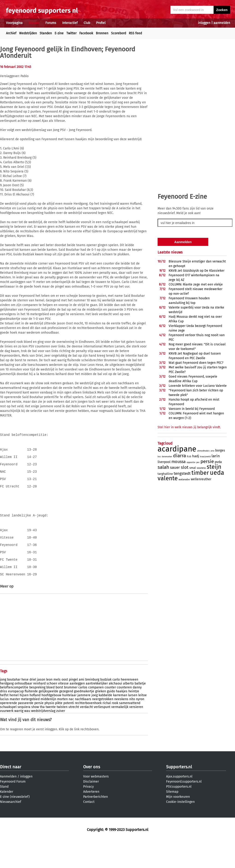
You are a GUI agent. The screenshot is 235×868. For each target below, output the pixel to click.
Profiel (101, 23)
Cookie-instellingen (180, 828)
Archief (11, 33)
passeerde (26, 729)
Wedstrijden (28, 33)
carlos (83, 714)
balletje (140, 710)
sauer (175, 467)
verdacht (86, 733)
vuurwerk (7, 737)
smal (193, 468)
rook (115, 729)
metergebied (30, 725)
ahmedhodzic (203, 451)
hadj (196, 456)
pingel (73, 706)
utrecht (74, 733)
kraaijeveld (205, 457)
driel (33, 706)
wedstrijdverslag (43, 737)
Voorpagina (14, 23)
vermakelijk (120, 733)
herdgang (7, 710)
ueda (217, 473)
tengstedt (182, 473)
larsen (133, 721)
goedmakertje (84, 718)
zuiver (61, 737)
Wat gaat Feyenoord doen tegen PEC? (196, 363)
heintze (134, 718)
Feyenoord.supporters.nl (184, 808)
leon (49, 706)
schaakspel (8, 733)
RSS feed (135, 33)
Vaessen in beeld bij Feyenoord (192, 409)
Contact (89, 828)
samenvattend (130, 729)
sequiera (24, 733)
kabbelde (105, 721)
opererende (9, 729)
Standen (46, 33)
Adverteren (91, 818)
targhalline (165, 474)
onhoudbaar (23, 710)
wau (27, 737)
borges (220, 450)
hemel (14, 721)
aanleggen (77, 710)
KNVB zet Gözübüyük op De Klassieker (197, 271)
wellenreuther (201, 479)
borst (59, 714)
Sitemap (172, 818)
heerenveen (129, 706)
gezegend (66, 718)
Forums (51, 23)
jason (41, 706)
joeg (95, 721)
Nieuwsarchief (11, 828)
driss (4, 718)
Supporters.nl (179, 793)
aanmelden (222, 23)
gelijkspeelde (48, 718)
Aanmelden (8, 803)
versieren (136, 733)
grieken (101, 718)
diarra (179, 456)
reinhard (39, 710)
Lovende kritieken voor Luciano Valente (198, 386)
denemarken (167, 457)
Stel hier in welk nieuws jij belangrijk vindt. (189, 427)
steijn (214, 467)
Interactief (70, 23)
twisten (62, 733)
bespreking (37, 714)
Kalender (7, 818)
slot (185, 467)
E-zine (59, 33)
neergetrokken (103, 725)
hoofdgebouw (51, 721)
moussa (179, 462)
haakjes (122, 718)
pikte (59, 729)
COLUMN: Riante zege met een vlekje (196, 284)
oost (65, 706)
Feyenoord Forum (13, 808)
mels (57, 706)
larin (216, 456)
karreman (120, 721)
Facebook (86, 33)
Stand (4, 813)
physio (49, 729)
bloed (50, 714)
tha (42, 733)
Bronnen (102, 33)
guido (111, 718)
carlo (116, 706)
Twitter (71, 33)
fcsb (189, 457)
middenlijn (48, 725)
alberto (128, 710)
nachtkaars (83, 725)
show (35, 733)
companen (96, 714)
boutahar (14, 706)
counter (110, 714)
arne (212, 451)
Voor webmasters (96, 803)
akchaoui (115, 710)
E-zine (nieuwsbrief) (15, 823)
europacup (16, 718)
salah (163, 467)
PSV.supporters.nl (179, 813)
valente (168, 478)
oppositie (191, 462)
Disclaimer (91, 808)
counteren (124, 714)
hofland (35, 721)
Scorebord (119, 33)
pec (198, 462)
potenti (69, 729)
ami (82, 706)
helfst (4, 721)
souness (201, 468)
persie (39, 729)
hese (25, 706)
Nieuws (34, 23)
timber (200, 473)
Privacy (88, 813)
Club (87, 23)
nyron (140, 725)
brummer (71, 714)
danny (137, 714)
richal (107, 729)
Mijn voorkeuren (178, 823)
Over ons (92, 793)
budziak (106, 706)
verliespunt (102, 733)
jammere (84, 721)
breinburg (92, 706)
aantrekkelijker (97, 710)
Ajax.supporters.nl (179, 803)
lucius (4, 725)
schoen (52, 710)
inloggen (204, 23)
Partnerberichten (95, 823)
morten (62, 725)
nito (132, 725)
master (15, 725)
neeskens (121, 725)
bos (159, 457)
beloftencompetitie (14, 714)
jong (3, 706)
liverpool (164, 462)
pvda (218, 462)
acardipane (177, 449)
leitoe (142, 721)
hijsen (24, 721)
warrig (19, 737)
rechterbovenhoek (88, 729)
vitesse (63, 710)
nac (71, 725)
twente (51, 733)
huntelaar (69, 721)
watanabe (184, 479)
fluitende (31, 718)
